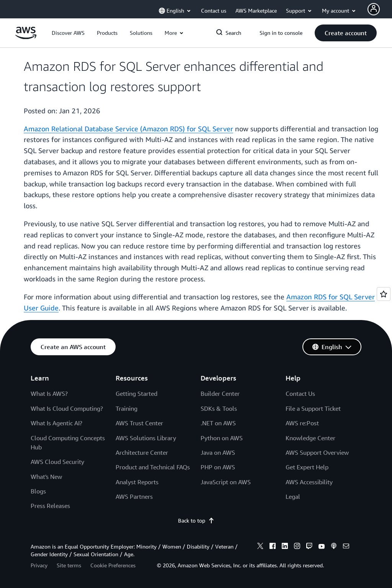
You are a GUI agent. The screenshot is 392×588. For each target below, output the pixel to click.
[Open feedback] (384, 294)
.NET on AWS (218, 423)
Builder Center (220, 394)
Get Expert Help (307, 467)
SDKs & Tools (219, 408)
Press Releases (50, 506)
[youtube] (322, 547)
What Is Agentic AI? (56, 423)
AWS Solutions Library (146, 438)
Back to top (196, 520)
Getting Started (136, 394)
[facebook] (273, 547)
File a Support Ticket (313, 408)
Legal (293, 497)
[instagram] (297, 547)
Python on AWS (222, 438)
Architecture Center (142, 452)
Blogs (38, 491)
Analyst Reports (137, 482)
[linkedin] (285, 547)
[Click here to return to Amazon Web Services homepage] (26, 37)
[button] (68, 33)
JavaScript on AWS (226, 482)
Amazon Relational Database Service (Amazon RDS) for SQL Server (128, 129)
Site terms (69, 565)
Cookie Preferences (113, 565)
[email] (346, 547)
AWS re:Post (302, 423)
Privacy (39, 565)
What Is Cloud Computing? (67, 408)
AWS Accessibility (309, 482)
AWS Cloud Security (57, 462)
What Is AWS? (49, 394)
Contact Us (300, 394)
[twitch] (309, 547)
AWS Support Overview (317, 452)
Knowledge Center (310, 438)
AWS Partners (134, 497)
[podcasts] (334, 547)
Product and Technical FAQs (153, 467)
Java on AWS (218, 452)
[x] (260, 547)
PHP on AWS (218, 467)
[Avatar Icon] (374, 9)
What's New (46, 477)
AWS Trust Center (139, 423)
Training (127, 408)
